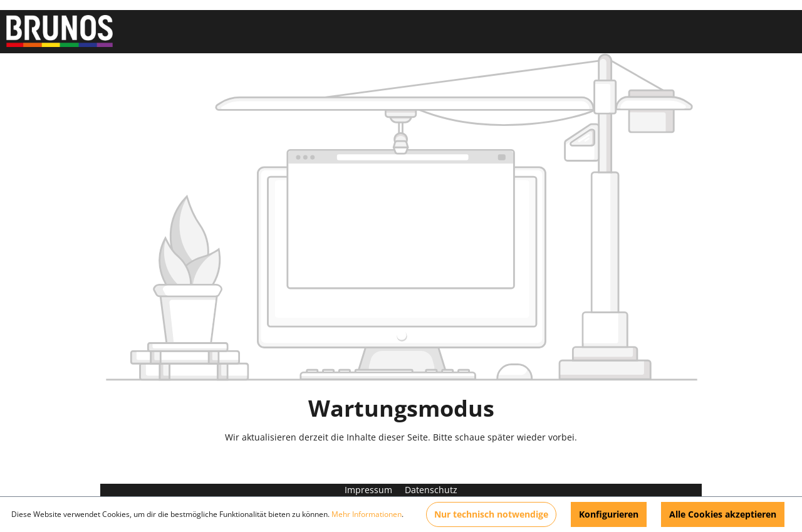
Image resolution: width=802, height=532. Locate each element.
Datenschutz (431, 490)
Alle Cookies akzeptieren (723, 514)
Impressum (370, 490)
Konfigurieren (609, 514)
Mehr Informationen (367, 514)
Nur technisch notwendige (491, 514)
